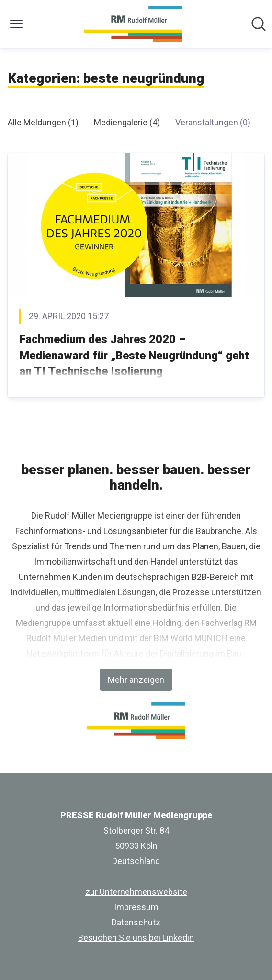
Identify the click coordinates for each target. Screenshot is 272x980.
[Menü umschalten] (16, 24)
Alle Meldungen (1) (43, 122)
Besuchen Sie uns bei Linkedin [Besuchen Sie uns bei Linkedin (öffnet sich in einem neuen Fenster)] (136, 938)
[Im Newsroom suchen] (259, 24)
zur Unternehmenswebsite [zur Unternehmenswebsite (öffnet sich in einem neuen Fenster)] (136, 892)
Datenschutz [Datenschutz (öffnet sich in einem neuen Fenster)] (136, 922)
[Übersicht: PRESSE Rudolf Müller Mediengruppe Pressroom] (133, 24)
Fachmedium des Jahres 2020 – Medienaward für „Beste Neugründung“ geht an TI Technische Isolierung (134, 355)
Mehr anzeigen (136, 680)
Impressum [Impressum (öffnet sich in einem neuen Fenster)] (136, 907)
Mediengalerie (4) (127, 122)
